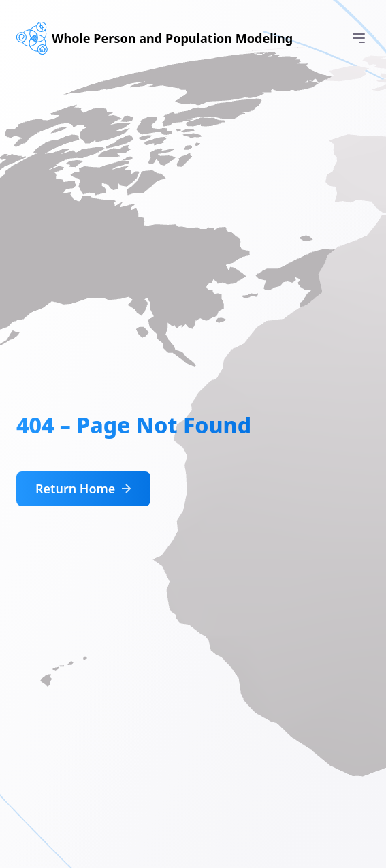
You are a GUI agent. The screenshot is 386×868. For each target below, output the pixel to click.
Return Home (85, 489)
